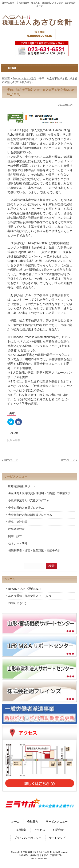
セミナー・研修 (18, 543)
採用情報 (21, 830)
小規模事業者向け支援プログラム (29, 501)
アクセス (40, 830)
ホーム (15, 822)
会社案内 (33, 822)
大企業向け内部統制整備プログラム (30, 515)
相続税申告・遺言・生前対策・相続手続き (34, 550)
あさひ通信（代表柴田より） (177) (29, 596)
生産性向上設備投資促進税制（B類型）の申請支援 (39, 493)
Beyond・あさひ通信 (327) (24, 589)
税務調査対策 (16, 529)
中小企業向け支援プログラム (26, 508)
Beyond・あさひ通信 (25, 78)
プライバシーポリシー (28, 838)
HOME (6, 78)
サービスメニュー (57, 822)
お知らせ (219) (17, 603)
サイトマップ (57, 838)
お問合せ (58, 830)
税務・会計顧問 (18, 522)
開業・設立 (15, 536)
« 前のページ (10, 460)
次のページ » (69, 460)
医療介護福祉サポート (22, 486)
